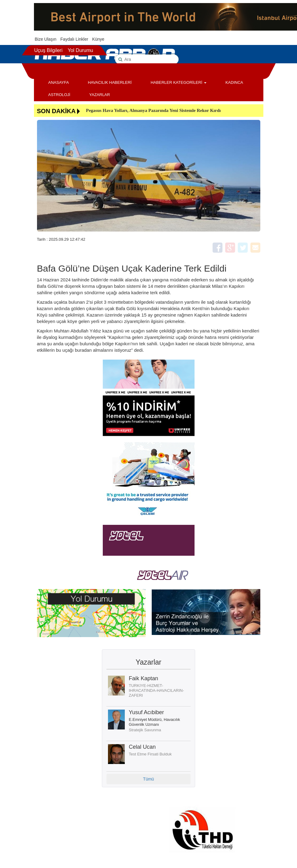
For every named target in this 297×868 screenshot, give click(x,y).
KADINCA (234, 82)
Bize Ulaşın (46, 39)
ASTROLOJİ (59, 95)
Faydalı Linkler (74, 39)
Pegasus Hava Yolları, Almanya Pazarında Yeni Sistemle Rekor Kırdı (153, 110)
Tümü (149, 779)
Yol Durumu (80, 50)
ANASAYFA (59, 82)
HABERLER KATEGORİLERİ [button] (178, 82)
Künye (98, 39)
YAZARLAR (100, 95)
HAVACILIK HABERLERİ (110, 82)
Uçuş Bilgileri (48, 50)
